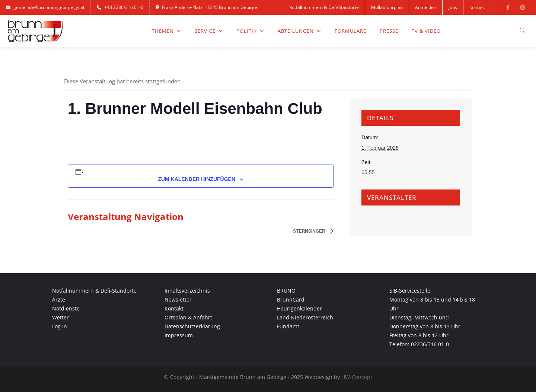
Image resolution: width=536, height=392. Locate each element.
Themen (167, 31)
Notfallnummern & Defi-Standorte (324, 7)
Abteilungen (299, 31)
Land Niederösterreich (305, 317)
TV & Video (426, 31)
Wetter (60, 317)
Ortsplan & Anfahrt (188, 317)
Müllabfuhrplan (387, 7)
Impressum (179, 335)
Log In (60, 326)
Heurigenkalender (299, 308)
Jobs (453, 7)
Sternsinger (310, 231)
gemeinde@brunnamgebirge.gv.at (45, 7)
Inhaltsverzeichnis (187, 291)
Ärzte (59, 299)
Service (209, 31)
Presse (389, 31)
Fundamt (288, 326)
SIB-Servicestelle (410, 291)
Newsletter (178, 299)
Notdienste (66, 308)
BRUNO (286, 291)
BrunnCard (291, 299)
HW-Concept (357, 377)
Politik (250, 31)
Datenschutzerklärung (192, 326)
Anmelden (426, 7)
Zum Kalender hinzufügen (197, 179)
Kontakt (477, 7)
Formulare (350, 31)
